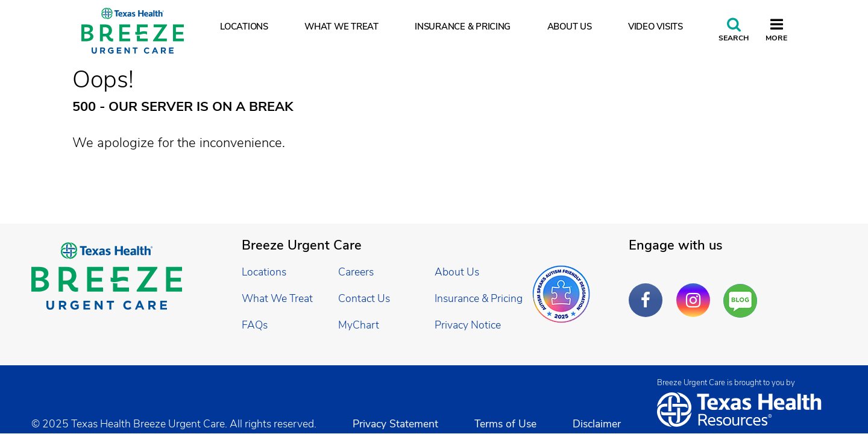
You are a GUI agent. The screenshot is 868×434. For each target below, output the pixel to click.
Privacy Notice (468, 325)
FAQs (255, 325)
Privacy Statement (395, 424)
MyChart (359, 325)
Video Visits (656, 27)
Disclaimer (597, 424)
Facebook (649, 291)
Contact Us (364, 298)
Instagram (696, 291)
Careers (356, 272)
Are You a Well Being (743, 301)
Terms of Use (505, 424)
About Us (570, 27)
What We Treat (341, 27)
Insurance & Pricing (463, 27)
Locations (244, 27)
